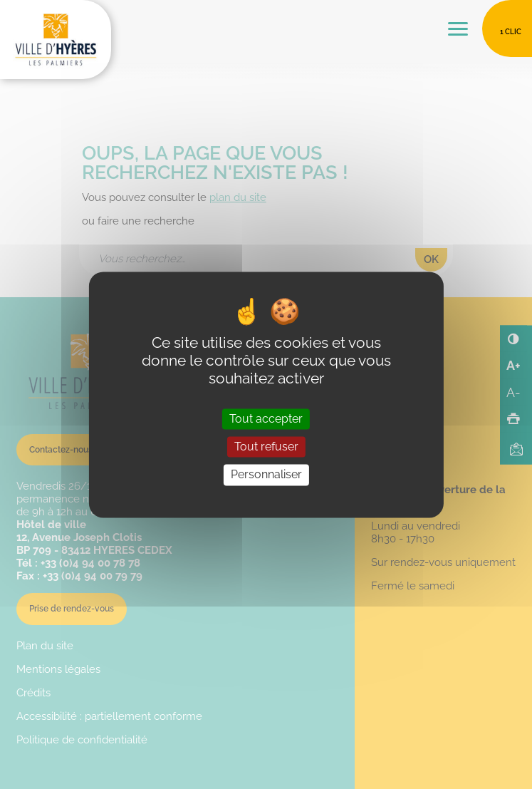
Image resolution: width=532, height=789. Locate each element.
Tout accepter (266, 419)
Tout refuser (266, 447)
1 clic (511, 32)
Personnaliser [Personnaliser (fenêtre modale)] (266, 475)
